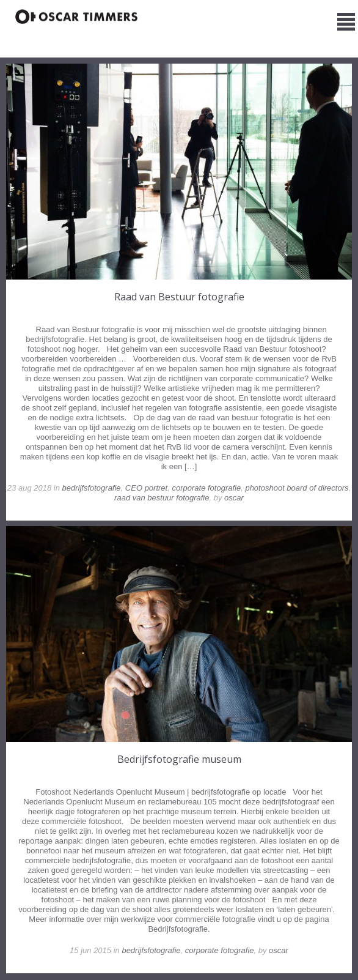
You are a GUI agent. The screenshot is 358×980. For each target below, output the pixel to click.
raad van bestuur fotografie (162, 498)
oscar (234, 498)
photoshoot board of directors (297, 488)
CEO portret (146, 488)
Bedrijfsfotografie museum (179, 759)
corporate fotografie (206, 488)
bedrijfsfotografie (91, 488)
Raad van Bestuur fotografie (179, 297)
